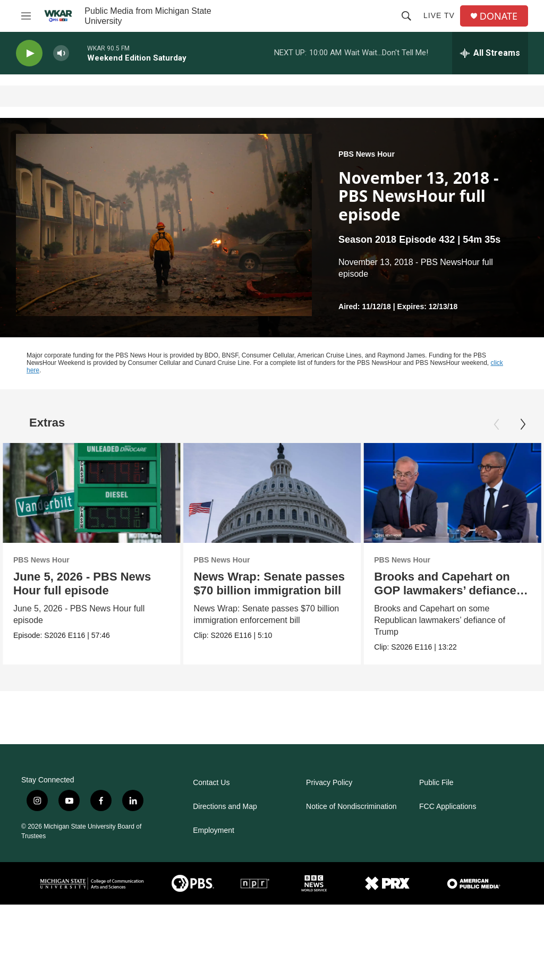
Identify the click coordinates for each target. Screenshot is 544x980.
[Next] (523, 424)
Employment (214, 830)
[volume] (61, 53)
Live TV (439, 15)
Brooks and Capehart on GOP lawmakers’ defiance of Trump (450, 590)
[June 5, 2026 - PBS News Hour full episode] (92, 493)
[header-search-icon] (406, 16)
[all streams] (490, 53)
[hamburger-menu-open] (26, 16)
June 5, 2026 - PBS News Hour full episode (82, 583)
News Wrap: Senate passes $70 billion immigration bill (278, 583)
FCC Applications (448, 807)
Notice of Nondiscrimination (351, 807)
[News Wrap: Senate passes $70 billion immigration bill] (281, 493)
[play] (29, 53)
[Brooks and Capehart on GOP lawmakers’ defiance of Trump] (450, 493)
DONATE (499, 16)
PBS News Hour (367, 154)
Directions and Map (225, 807)
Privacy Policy (329, 783)
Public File (436, 783)
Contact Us (211, 783)
